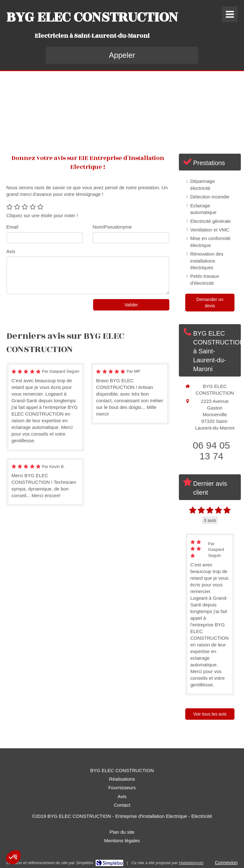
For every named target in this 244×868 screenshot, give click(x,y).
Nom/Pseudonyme (112, 227)
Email (12, 227)
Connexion (226, 862)
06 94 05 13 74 (211, 451)
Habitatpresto (191, 863)
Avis (11, 251)
